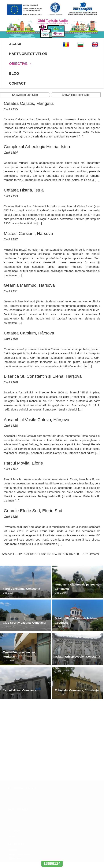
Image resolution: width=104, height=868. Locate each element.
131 (38, 554)
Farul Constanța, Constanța (21, 589)
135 (60, 554)
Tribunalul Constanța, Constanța (77, 690)
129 (27, 554)
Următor (94, 554)
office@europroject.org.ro (23, 809)
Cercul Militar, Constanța (20, 690)
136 (65, 554)
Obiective (18, 64)
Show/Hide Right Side (76, 95)
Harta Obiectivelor (28, 54)
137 (71, 554)
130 (32, 554)
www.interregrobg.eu (52, 857)
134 (54, 554)
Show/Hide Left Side (25, 95)
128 (21, 554)
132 (43, 554)
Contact (17, 83)
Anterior (7, 554)
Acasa (15, 44)
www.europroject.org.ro (21, 813)
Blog (14, 74)
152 (86, 554)
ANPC (13, 757)
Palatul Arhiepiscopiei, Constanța (77, 656)
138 (76, 554)
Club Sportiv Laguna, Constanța (24, 623)
